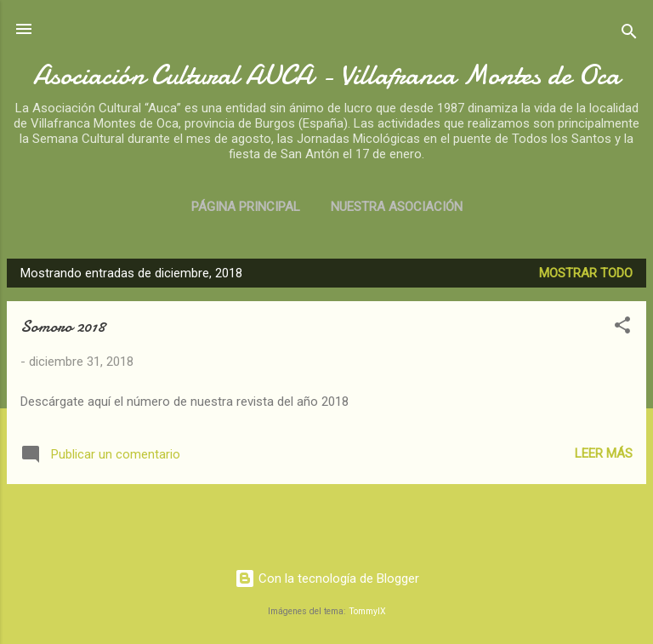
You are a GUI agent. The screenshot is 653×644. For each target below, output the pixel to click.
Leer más (604, 453)
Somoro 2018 (63, 326)
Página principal (246, 207)
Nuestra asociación (397, 207)
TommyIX (367, 611)
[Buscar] (629, 34)
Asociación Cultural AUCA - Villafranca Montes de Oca (326, 75)
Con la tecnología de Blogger (327, 578)
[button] (622, 328)
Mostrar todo (586, 273)
